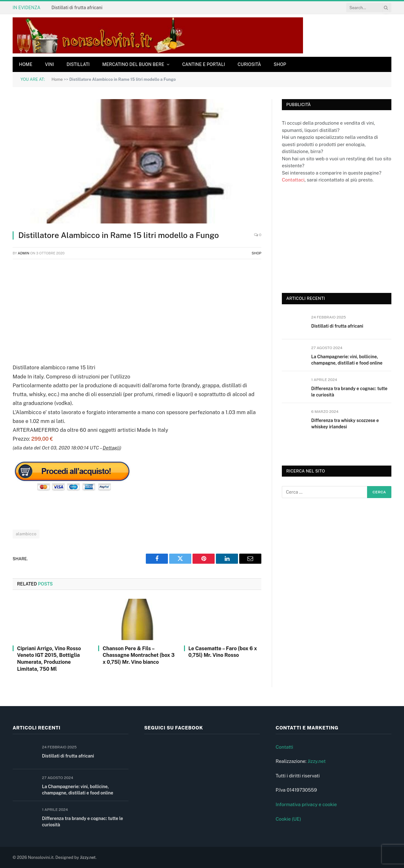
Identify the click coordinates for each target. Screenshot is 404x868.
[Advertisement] (137, 310)
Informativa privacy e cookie (306, 804)
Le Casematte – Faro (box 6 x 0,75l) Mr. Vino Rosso (223, 652)
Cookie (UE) (288, 819)
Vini (49, 64)
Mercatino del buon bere (133, 64)
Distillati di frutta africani (77, 8)
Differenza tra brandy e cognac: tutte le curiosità (349, 392)
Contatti (284, 747)
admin (24, 253)
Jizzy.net (316, 761)
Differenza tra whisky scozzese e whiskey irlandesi (345, 424)
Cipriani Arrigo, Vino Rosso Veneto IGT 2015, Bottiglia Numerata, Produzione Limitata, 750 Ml (49, 659)
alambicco (26, 534)
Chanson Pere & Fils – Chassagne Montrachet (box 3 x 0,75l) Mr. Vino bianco (139, 655)
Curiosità (249, 64)
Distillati (78, 64)
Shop (280, 64)
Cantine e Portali (204, 64)
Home (26, 64)
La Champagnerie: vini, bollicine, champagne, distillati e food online (347, 360)
